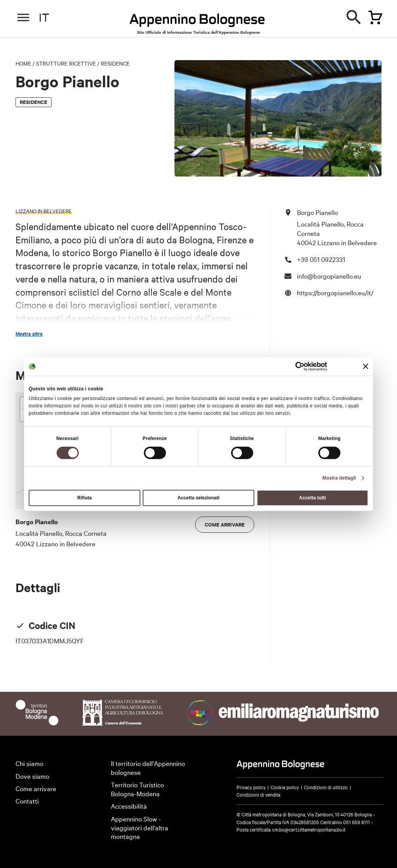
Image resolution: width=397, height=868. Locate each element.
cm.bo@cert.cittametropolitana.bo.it (309, 829)
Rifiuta (84, 498)
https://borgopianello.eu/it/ (335, 292)
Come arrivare (225, 524)
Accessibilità (129, 806)
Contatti (27, 801)
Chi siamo (29, 763)
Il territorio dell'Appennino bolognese (148, 768)
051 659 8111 (356, 822)
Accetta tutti (312, 498)
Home (23, 63)
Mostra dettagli (339, 478)
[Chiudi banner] (366, 366)
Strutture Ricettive (66, 63)
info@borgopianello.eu (329, 276)
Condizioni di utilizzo (326, 787)
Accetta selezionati (198, 498)
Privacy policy (251, 787)
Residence (115, 63)
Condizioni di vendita (258, 794)
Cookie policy (285, 787)
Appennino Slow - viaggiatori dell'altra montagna (140, 827)
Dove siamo (32, 776)
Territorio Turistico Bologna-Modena (137, 789)
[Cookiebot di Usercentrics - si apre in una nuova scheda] (293, 366)
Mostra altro (29, 334)
